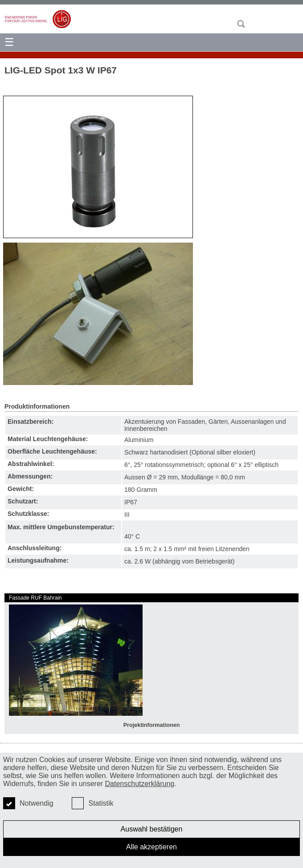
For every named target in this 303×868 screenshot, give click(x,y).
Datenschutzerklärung (140, 784)
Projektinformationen (152, 725)
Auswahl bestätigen (152, 829)
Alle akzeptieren (151, 847)
